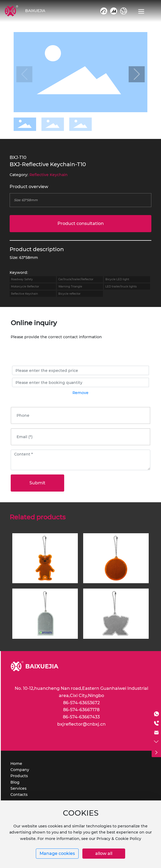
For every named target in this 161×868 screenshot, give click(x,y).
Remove (80, 393)
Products (19, 776)
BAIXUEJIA (35, 11)
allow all (104, 853)
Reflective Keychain (49, 175)
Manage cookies (57, 853)
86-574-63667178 (81, 710)
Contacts (19, 795)
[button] (137, 74)
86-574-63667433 (81, 717)
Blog (15, 782)
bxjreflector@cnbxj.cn (81, 724)
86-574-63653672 (81, 703)
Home (16, 764)
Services (18, 788)
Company (20, 770)
